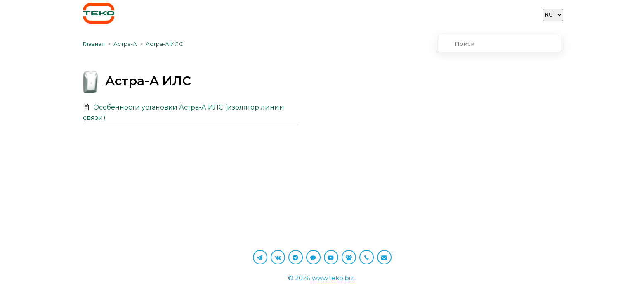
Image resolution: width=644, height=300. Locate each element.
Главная (94, 44)
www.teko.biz (334, 278)
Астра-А (125, 44)
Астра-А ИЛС (164, 44)
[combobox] (500, 44)
